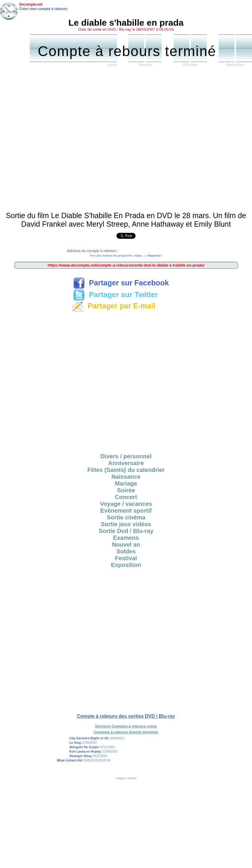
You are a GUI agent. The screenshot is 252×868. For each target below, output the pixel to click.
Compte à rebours (126, 778)
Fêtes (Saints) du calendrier (126, 470)
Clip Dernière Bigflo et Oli (89, 738)
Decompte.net (31, 4)
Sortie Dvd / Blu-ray (126, 531)
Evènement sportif (126, 511)
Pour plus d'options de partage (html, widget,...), (126, 256)
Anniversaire (126, 463)
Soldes (126, 551)
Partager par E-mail (114, 306)
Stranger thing (81, 756)
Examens (126, 538)
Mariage (126, 483)
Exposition (126, 565)
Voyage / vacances (126, 504)
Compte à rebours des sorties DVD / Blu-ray (126, 716)
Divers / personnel (126, 456)
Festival (126, 558)
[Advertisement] (68, 141)
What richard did (69, 760)
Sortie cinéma (126, 517)
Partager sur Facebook (121, 283)
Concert (126, 497)
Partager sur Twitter (116, 295)
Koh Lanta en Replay (85, 751)
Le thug (75, 743)
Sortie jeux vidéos (126, 524)
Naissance (126, 477)
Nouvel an (126, 545)
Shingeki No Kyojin (84, 747)
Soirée (126, 490)
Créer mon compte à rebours (43, 9)
